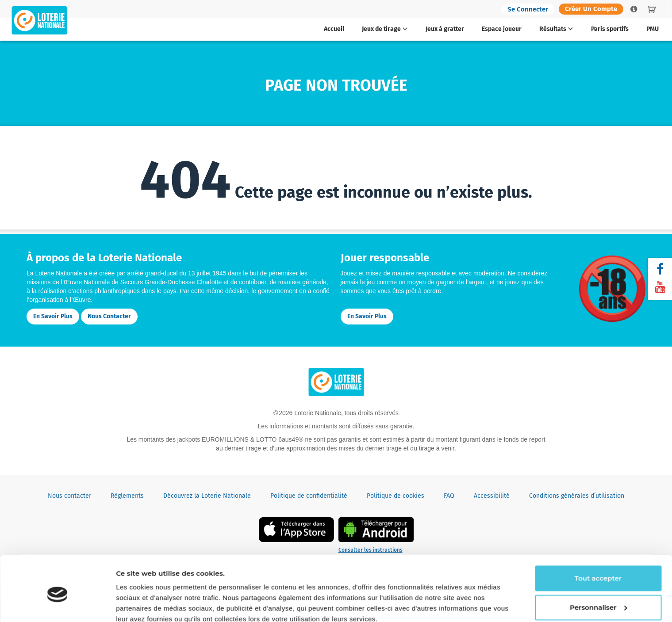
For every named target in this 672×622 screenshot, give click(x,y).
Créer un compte (591, 9)
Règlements (127, 496)
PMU (653, 29)
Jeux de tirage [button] (385, 29)
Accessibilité (492, 496)
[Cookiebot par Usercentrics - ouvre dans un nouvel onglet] (57, 605)
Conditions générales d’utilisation (577, 496)
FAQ (449, 496)
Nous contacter (109, 316)
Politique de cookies (396, 496)
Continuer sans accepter (158, 605)
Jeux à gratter (445, 29)
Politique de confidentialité (309, 496)
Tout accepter (598, 540)
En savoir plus (53, 316)
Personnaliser (598, 568)
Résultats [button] (556, 29)
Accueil (334, 29)
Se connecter (528, 9)
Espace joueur (502, 29)
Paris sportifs (610, 29)
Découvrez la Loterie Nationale (207, 496)
